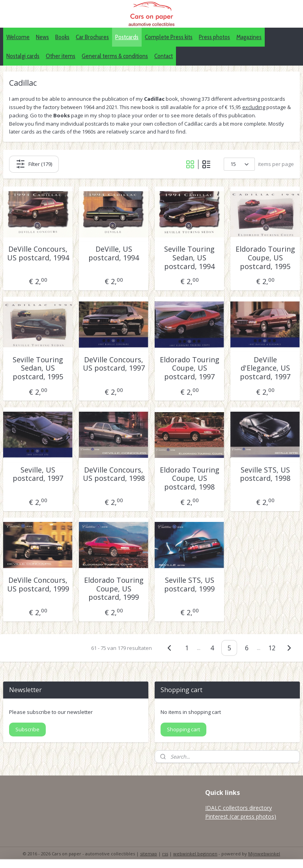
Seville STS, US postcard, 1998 (265, 474)
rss (165, 854)
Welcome (18, 37)
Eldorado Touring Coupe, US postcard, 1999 (114, 589)
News (42, 37)
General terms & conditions (115, 56)
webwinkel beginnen (195, 854)
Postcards (127, 37)
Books (62, 37)
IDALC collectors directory (238, 808)
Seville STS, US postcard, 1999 (189, 585)
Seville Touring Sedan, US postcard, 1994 (189, 258)
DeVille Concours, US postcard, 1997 (114, 364)
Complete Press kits (169, 37)
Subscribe (27, 729)
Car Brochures (92, 37)
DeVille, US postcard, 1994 (114, 253)
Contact (164, 56)
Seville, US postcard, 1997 (38, 474)
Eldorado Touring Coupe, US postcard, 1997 (190, 368)
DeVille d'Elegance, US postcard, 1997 (265, 368)
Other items (61, 56)
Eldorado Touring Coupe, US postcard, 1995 (265, 258)
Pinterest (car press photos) (241, 816)
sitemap (149, 854)
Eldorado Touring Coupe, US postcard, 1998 (190, 479)
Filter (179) (34, 164)
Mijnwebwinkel (264, 854)
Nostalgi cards (23, 56)
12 (272, 648)
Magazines (249, 37)
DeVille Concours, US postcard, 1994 (38, 253)
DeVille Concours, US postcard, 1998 (114, 474)
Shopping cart (183, 729)
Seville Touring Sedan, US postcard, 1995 (38, 368)
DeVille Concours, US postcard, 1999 (38, 585)
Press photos (214, 37)
